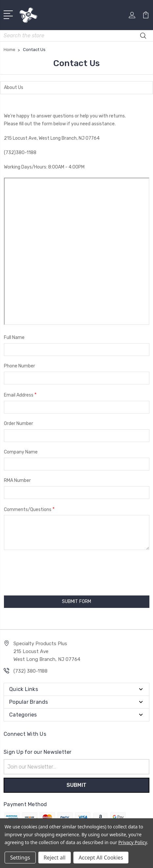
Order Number (19, 424)
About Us (14, 88)
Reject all (55, 858)
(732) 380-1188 (30, 671)
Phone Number (19, 366)
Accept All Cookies (101, 858)
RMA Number (17, 480)
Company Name (21, 452)
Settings (20, 858)
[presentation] (41, 569)
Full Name (14, 337)
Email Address (20, 395)
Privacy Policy (133, 842)
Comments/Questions (29, 509)
